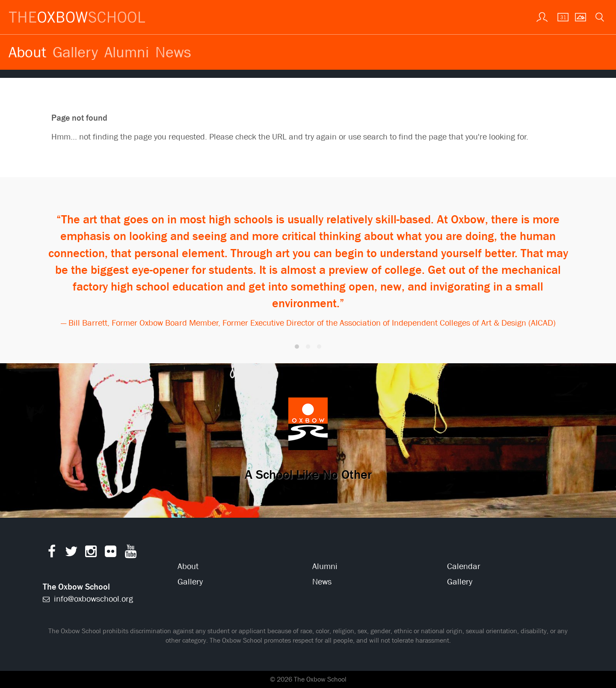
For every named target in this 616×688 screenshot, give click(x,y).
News (173, 52)
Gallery (75, 52)
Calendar (464, 566)
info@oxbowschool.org (88, 599)
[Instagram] (91, 553)
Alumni (127, 52)
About (27, 52)
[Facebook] (52, 553)
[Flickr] (111, 553)
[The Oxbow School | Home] (77, 17)
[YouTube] (131, 553)
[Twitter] (71, 553)
